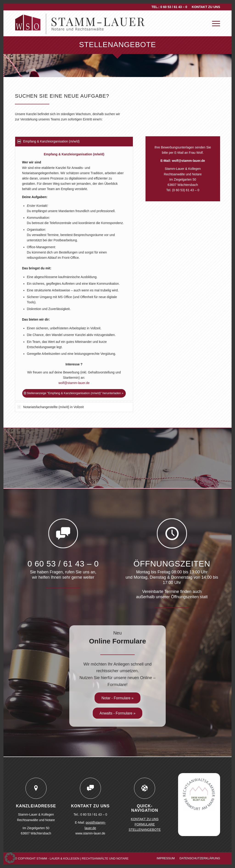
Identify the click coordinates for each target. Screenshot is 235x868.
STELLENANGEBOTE (145, 830)
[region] (74, 274)
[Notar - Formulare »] (117, 698)
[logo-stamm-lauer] (80, 23)
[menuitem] (205, 7)
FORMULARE (145, 824)
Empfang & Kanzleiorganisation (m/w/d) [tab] (49, 141)
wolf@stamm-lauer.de (74, 383)
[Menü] (215, 23)
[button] (10, 858)
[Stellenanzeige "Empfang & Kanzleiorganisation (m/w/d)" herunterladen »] (74, 393)
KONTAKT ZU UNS (206, 7)
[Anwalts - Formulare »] (118, 713)
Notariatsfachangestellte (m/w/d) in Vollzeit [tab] (51, 407)
